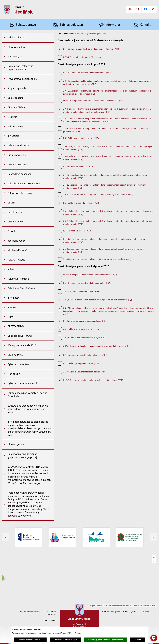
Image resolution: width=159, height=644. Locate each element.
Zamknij (138, 640)
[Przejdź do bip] (130, 9)
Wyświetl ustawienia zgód (65, 640)
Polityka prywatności (131, 612)
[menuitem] (28, 38)
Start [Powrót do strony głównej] (59, 34)
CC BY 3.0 (51, 614)
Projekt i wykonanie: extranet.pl (31, 612)
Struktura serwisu (50, 621)
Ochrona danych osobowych (30, 640)
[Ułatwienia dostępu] (153, 9)
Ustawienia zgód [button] (148, 612)
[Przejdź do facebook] (145, 9)
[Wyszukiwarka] (138, 9)
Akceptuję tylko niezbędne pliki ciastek (105, 640)
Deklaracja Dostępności (111, 612)
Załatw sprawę (69, 34)
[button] (154, 638)
